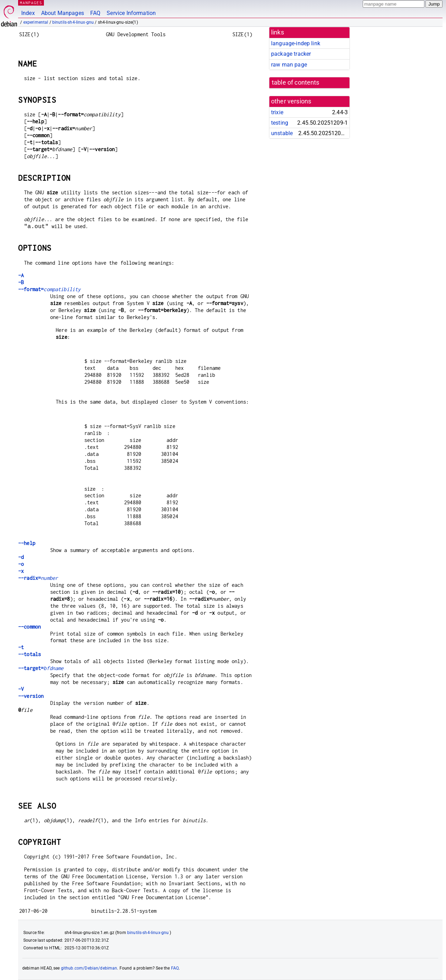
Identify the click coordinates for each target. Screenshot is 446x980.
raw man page (289, 65)
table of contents (296, 83)
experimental (36, 22)
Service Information (131, 13)
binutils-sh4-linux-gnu (73, 22)
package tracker (291, 54)
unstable (282, 133)
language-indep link (296, 43)
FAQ (95, 13)
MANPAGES (31, 3)
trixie (277, 112)
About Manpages (63, 13)
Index (28, 13)
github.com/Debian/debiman (89, 968)
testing (280, 123)
